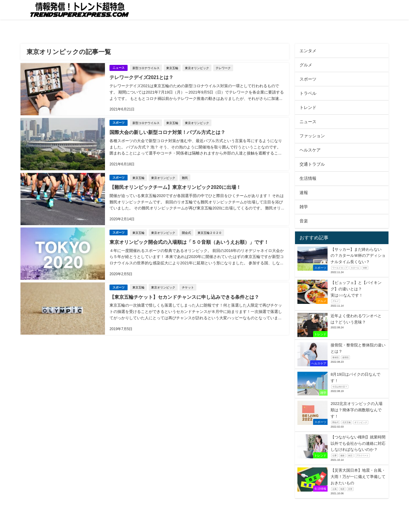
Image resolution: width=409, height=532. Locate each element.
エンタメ (308, 51)
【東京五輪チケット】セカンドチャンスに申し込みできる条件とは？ (184, 295)
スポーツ (119, 122)
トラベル (308, 93)
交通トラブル (312, 164)
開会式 (186, 231)
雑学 (304, 207)
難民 (185, 177)
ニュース (119, 68)
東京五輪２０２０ (210, 231)
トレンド (308, 107)
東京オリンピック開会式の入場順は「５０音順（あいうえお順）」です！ (189, 241)
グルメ (306, 65)
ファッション (312, 136)
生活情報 (308, 178)
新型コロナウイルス (146, 68)
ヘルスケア (310, 150)
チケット (188, 286)
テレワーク (223, 68)
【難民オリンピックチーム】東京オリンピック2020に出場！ (175, 186)
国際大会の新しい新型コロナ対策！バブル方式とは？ (167, 132)
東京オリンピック (197, 68)
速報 (304, 193)
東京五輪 (172, 68)
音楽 (304, 221)
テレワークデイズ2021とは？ (141, 77)
